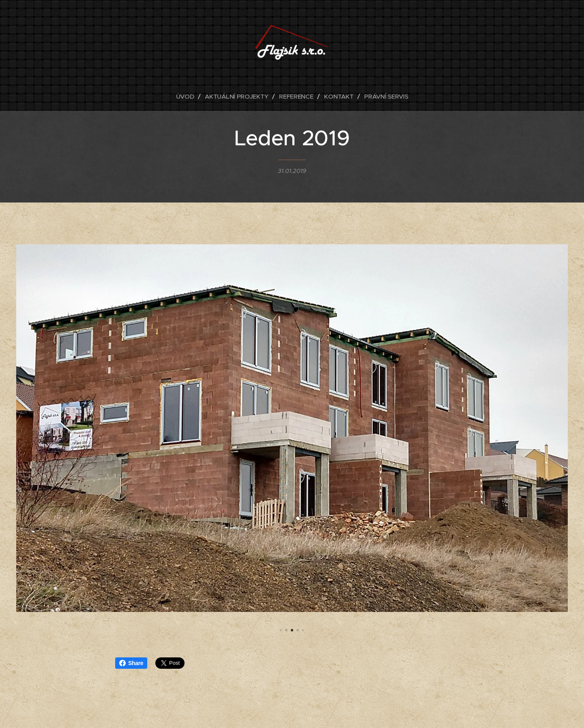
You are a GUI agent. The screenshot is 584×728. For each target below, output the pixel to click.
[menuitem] (186, 97)
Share (131, 663)
